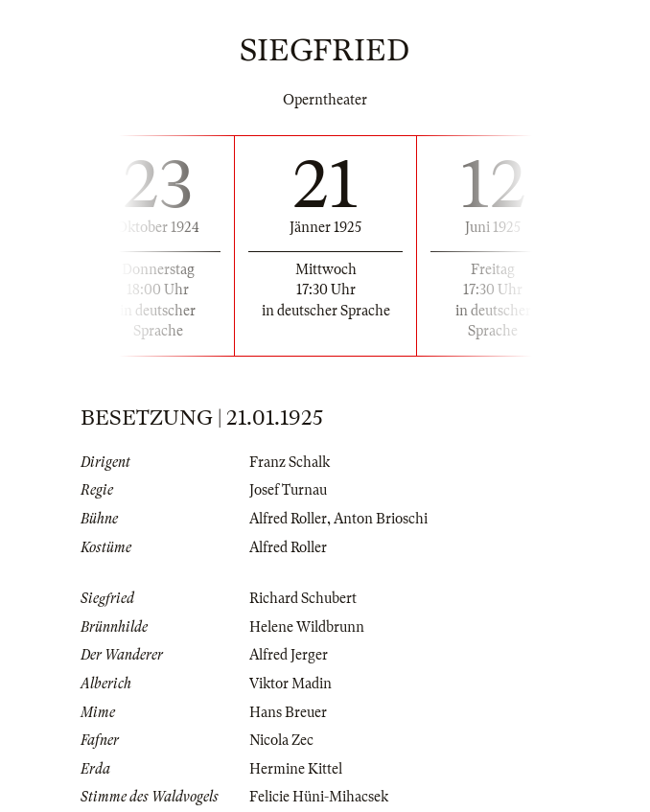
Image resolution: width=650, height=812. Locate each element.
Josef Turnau (288, 490)
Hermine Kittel (296, 769)
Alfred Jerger (289, 655)
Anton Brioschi (381, 519)
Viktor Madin (290, 684)
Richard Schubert (303, 598)
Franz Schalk (290, 462)
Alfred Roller (288, 519)
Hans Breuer (288, 712)
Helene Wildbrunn (307, 627)
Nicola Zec (281, 740)
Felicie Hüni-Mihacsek (319, 797)
